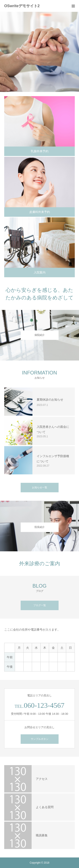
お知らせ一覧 (40, 487)
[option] (39, 52)
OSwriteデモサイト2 (22, 6)
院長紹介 (40, 527)
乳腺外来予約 (40, 151)
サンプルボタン (40, 739)
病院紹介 (40, 335)
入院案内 (40, 272)
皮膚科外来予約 (40, 212)
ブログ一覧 (40, 605)
